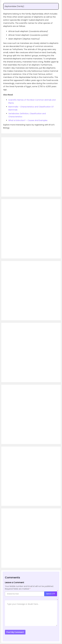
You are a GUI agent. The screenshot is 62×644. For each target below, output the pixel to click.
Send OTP (51, 594)
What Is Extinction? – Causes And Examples (28, 120)
